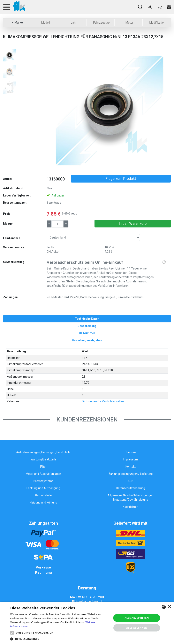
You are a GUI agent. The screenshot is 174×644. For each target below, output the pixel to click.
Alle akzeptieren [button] (137, 618)
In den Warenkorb (133, 224)
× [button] (169, 607)
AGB (130, 481)
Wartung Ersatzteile (43, 459)
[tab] (87, 319)
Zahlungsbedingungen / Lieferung (131, 474)
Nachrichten (130, 507)
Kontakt (131, 467)
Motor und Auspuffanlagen (43, 474)
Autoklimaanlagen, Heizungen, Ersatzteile (43, 452)
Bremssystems (43, 481)
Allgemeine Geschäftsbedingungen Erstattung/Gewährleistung (131, 497)
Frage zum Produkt (121, 179)
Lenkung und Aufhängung (43, 488)
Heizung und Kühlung (43, 502)
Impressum (130, 459)
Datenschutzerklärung (131, 488)
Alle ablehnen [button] (137, 628)
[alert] (87, 623)
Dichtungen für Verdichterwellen (103, 401)
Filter (43, 467)
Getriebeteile (43, 495)
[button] (56, 110)
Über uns (130, 452)
